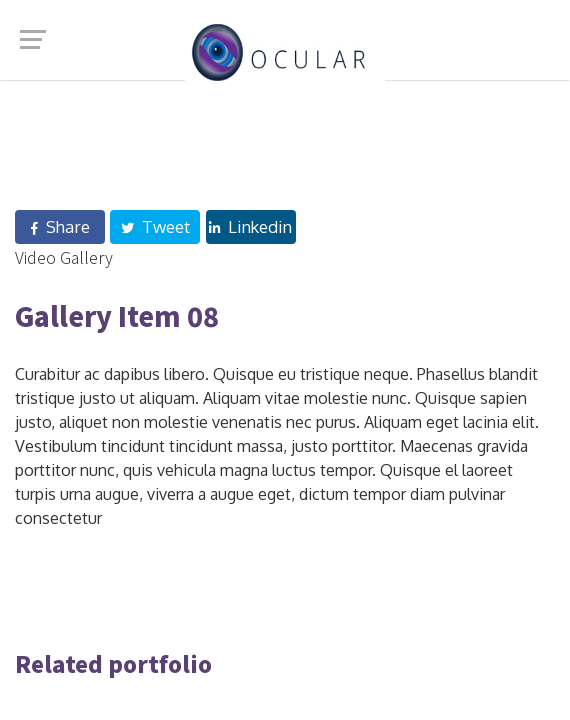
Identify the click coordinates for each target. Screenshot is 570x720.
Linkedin (250, 226)
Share (60, 226)
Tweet (155, 226)
